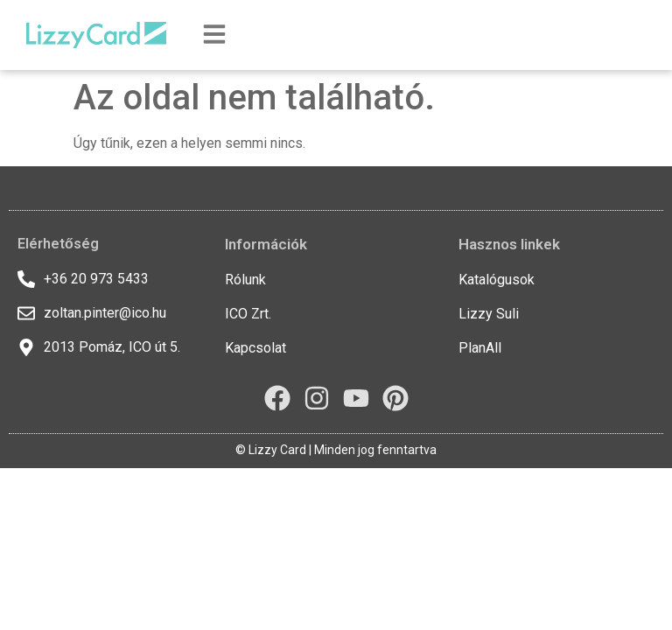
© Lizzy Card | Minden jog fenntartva (336, 450)
